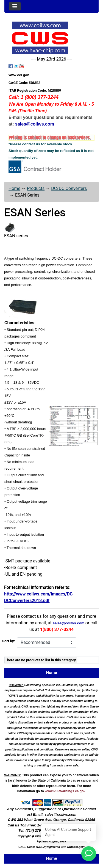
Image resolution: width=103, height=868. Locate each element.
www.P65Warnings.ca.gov (65, 791)
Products (36, 188)
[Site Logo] (51, 38)
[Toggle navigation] (15, 6)
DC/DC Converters (69, 188)
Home (14, 188)
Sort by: (9, 641)
